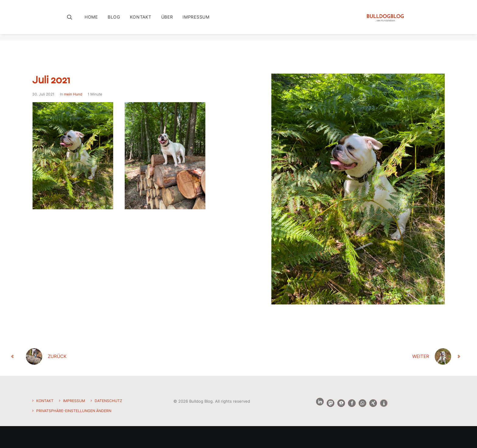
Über (167, 20)
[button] (74, 20)
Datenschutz (108, 401)
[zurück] (102, 357)
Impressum (196, 20)
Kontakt (141, 20)
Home (91, 20)
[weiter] (375, 357)
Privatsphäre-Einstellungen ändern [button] (74, 411)
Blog (114, 20)
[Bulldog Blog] (384, 20)
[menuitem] (93, 20)
